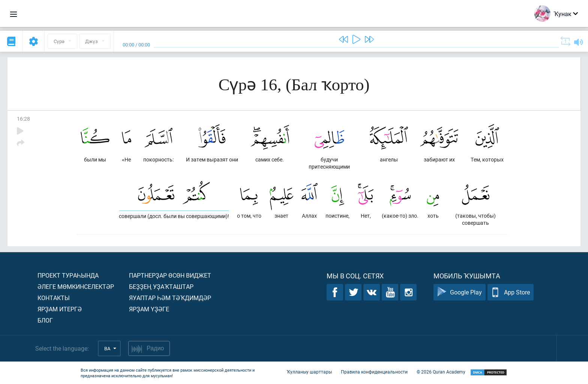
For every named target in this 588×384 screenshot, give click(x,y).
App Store (511, 292)
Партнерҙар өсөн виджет (170, 275)
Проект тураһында (68, 275)
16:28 (23, 119)
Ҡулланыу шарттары (309, 372)
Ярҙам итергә (60, 309)
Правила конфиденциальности (374, 372)
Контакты (54, 298)
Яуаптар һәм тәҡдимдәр (170, 298)
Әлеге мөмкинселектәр (76, 286)
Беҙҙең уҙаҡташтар (161, 286)
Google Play (460, 292)
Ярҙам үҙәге (149, 309)
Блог (45, 320)
